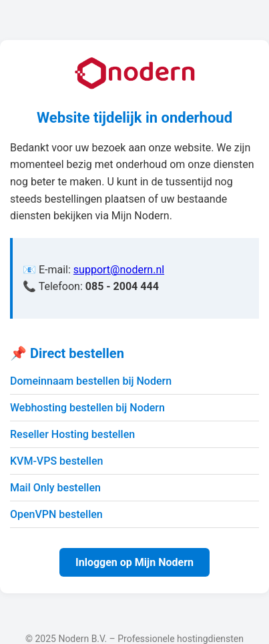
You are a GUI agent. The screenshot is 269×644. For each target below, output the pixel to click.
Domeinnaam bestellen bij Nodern (91, 381)
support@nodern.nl (119, 270)
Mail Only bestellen (55, 488)
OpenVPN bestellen (56, 514)
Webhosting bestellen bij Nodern (87, 408)
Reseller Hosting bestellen (72, 434)
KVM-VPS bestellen (56, 461)
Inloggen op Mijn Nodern (134, 562)
